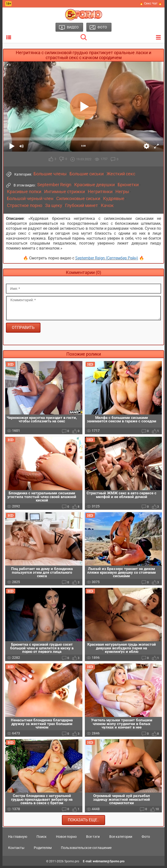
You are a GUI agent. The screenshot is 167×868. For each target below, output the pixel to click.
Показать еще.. (83, 822)
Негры (122, 192)
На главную (18, 839)
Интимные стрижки (65, 192)
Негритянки (100, 192)
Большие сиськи (87, 174)
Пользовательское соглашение (86, 850)
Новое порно (66, 839)
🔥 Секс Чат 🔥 (151, 3)
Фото (146, 839)
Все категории (121, 839)
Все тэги (93, 839)
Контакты (16, 850)
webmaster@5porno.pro (109, 864)
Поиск (42, 839)
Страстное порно (25, 206)
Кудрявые (114, 199)
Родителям (43, 850)
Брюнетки (128, 185)
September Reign (54, 185)
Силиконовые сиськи (78, 199)
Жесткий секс (121, 174)
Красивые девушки (94, 185)
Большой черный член (30, 199)
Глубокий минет (82, 206)
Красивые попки (24, 192)
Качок (107, 206)
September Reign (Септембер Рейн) (107, 258)
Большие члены (50, 174)
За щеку (54, 206)
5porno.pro (72, 864)
